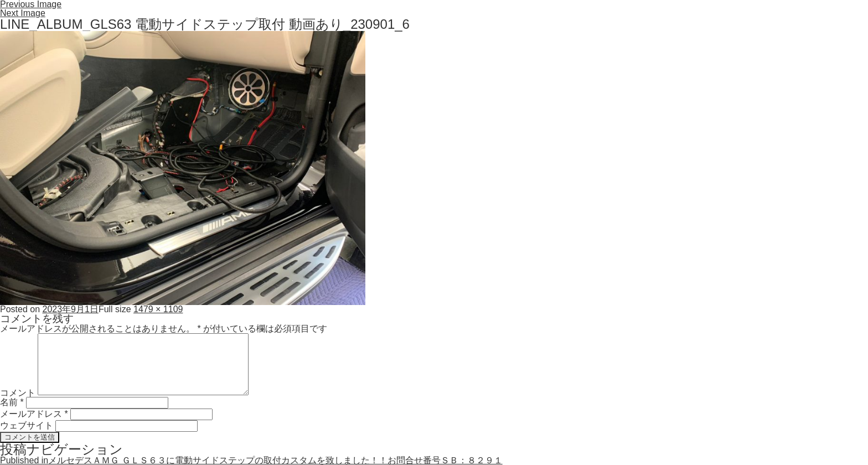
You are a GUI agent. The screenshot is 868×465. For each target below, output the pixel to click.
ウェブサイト (27, 425)
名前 (12, 402)
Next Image (23, 13)
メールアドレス (34, 414)
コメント (18, 392)
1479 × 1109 (158, 309)
